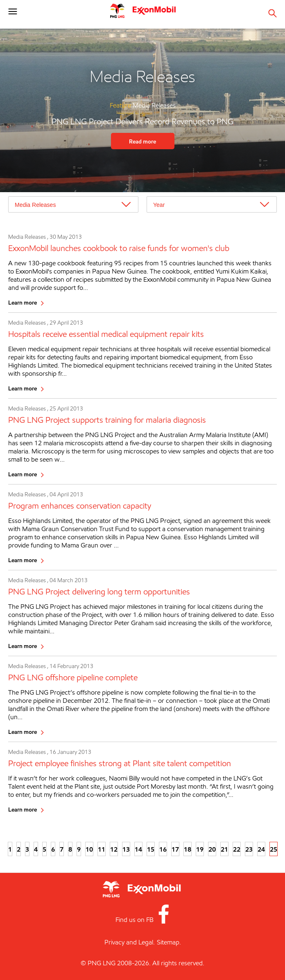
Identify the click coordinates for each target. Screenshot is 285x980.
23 (249, 849)
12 (114, 849)
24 (261, 849)
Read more (142, 141)
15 (151, 849)
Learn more (23, 302)
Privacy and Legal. (130, 942)
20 (212, 849)
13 (126, 849)
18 (188, 849)
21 (224, 849)
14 (138, 849)
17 (175, 849)
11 (102, 849)
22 (237, 849)
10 (89, 849)
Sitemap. (169, 942)
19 (200, 849)
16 (163, 849)
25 (274, 849)
